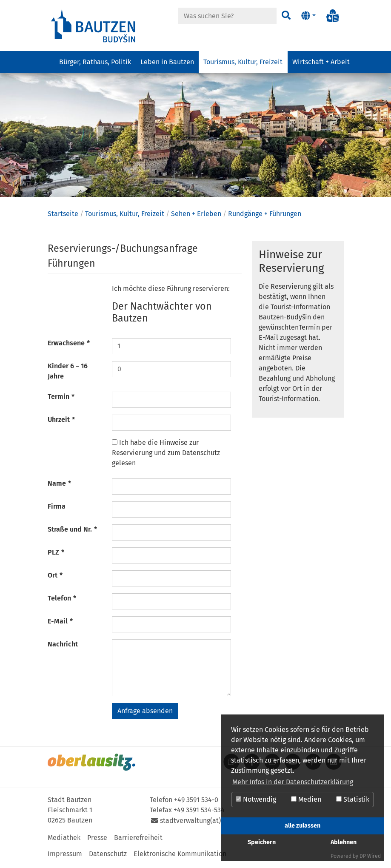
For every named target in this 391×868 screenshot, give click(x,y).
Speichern (262, 842)
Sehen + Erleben (196, 217)
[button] (308, 16)
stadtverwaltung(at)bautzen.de (208, 824)
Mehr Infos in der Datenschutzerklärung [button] (293, 782)
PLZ (56, 555)
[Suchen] (286, 16)
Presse (97, 841)
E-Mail (60, 624)
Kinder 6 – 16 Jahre (68, 374)
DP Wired (370, 856)
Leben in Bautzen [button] (167, 62)
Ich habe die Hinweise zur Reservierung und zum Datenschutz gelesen (166, 456)
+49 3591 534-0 (196, 803)
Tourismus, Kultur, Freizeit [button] (243, 62)
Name (60, 486)
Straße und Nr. (73, 532)
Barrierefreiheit (138, 841)
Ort (55, 578)
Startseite (63, 217)
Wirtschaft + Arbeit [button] (321, 62)
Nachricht (63, 647)
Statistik (353, 799)
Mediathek (64, 841)
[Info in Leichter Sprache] (333, 16)
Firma (57, 509)
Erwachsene (69, 346)
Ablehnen (344, 842)
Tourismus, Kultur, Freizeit (125, 217)
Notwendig (256, 799)
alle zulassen (303, 826)
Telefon (62, 601)
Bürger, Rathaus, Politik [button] (95, 62)
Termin (61, 400)
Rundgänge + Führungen (265, 217)
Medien (306, 799)
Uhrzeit (61, 423)
